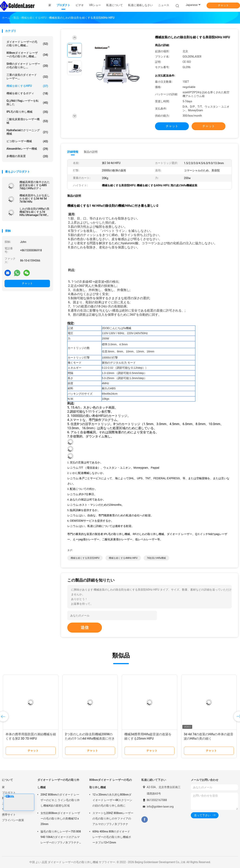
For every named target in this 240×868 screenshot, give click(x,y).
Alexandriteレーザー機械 (27, 149)
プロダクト (9, 793)
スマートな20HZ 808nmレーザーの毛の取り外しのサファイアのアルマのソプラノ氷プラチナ (113, 819)
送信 (85, 627)
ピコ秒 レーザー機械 (27, 141)
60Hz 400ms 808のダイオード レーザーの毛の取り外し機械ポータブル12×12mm (112, 837)
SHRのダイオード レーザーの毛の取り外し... (27, 66)
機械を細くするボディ (27, 93)
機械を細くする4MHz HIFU (123, 558)
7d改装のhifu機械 (156, 558)
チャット (223, 5)
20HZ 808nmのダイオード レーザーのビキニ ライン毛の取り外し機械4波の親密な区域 (60, 800)
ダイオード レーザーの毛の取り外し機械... (27, 44)
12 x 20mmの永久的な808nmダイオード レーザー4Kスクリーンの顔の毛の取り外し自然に (112, 800)
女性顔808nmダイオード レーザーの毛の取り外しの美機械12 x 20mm (60, 819)
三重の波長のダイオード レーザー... (27, 77)
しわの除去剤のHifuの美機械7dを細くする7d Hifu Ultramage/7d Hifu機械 (34, 212)
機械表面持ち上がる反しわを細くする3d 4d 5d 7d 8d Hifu (35, 198)
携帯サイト (9, 815)
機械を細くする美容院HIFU (85, 558)
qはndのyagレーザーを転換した (27, 102)
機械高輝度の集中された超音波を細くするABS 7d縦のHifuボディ (35, 185)
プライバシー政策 (13, 820)
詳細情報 (73, 152)
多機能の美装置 (27, 156)
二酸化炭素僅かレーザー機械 (27, 121)
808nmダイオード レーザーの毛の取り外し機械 (111, 784)
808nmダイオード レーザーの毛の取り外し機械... (27, 55)
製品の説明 (91, 152)
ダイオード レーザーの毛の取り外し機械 (58, 784)
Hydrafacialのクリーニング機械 (27, 132)
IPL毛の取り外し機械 (27, 112)
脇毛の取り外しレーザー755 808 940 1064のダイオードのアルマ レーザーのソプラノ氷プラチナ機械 (61, 838)
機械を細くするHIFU (27, 86)
